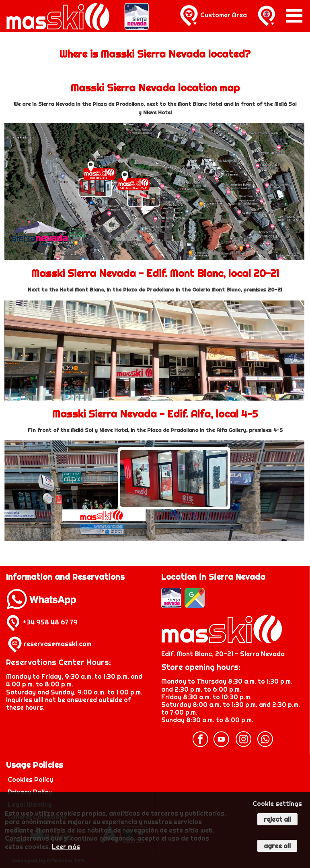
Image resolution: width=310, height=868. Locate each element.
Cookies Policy (30, 779)
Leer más (66, 847)
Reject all (277, 819)
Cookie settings (277, 804)
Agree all (277, 846)
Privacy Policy (30, 792)
